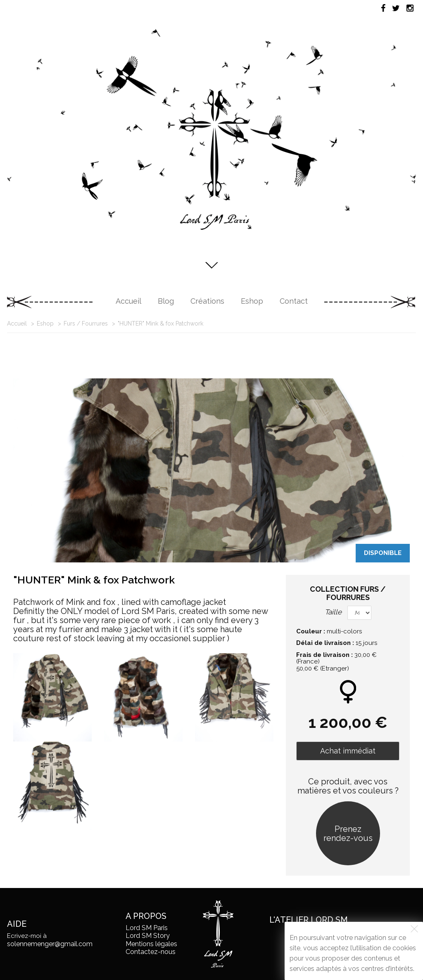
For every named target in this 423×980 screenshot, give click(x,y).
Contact (294, 301)
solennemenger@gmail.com (50, 944)
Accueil (128, 301)
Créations (207, 301)
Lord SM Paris (147, 928)
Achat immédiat (348, 751)
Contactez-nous (151, 952)
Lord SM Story (148, 936)
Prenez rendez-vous (348, 834)
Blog (166, 301)
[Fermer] (414, 929)
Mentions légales (151, 944)
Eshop (252, 301)
